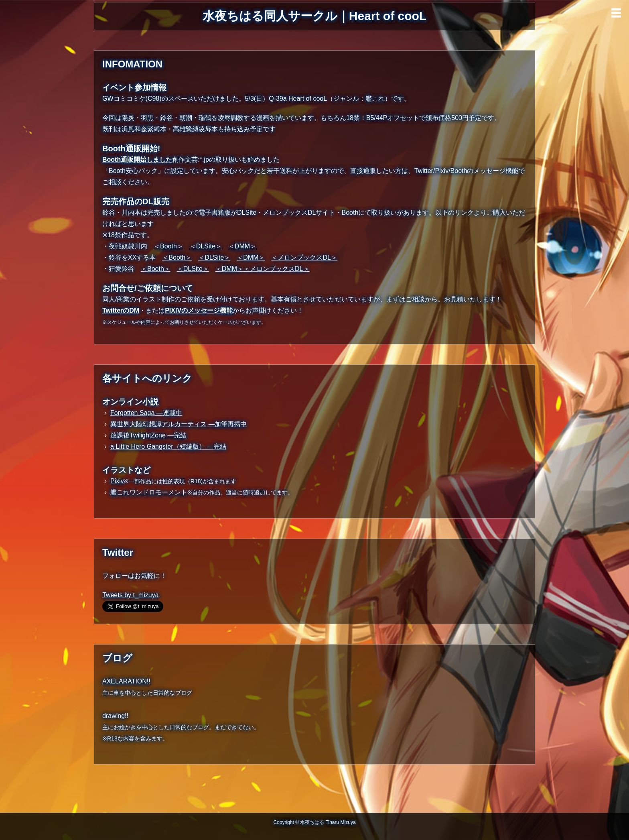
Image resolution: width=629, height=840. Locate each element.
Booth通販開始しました (137, 160)
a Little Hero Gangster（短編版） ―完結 (168, 446)
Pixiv (117, 481)
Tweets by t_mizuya (131, 595)
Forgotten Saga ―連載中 (146, 413)
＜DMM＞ (242, 246)
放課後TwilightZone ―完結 (148, 435)
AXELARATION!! (126, 681)
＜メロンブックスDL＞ (304, 257)
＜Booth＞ (168, 246)
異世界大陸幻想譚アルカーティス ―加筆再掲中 (179, 424)
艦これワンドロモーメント (149, 492)
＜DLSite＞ (206, 246)
